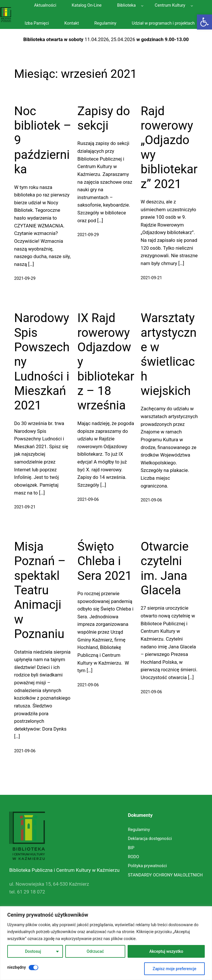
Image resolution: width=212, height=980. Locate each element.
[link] (204, 22)
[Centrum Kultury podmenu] (192, 6)
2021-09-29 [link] (25, 278)
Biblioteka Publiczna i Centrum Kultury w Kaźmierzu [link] (64, 870)
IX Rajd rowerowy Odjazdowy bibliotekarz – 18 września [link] (106, 362)
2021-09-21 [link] (151, 278)
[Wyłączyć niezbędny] (33, 968)
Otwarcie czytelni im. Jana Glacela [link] (165, 568)
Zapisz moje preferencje (174, 969)
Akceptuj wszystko (166, 951)
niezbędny (17, 967)
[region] (106, 943)
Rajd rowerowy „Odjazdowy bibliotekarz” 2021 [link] (169, 147)
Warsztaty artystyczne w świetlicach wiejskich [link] (169, 354)
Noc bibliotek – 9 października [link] (43, 140)
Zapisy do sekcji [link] (104, 118)
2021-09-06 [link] (88, 499)
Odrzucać (95, 951)
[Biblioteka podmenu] (142, 6)
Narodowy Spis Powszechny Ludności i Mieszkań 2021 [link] (42, 362)
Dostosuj (33, 951)
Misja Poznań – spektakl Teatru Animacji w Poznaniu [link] (40, 590)
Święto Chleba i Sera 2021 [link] (105, 561)
